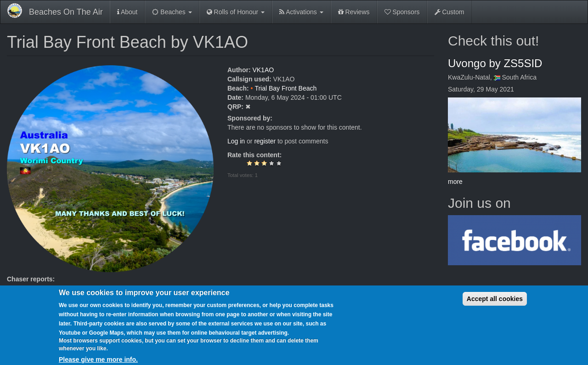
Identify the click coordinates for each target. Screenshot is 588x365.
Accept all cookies (495, 305)
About (127, 12)
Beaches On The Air (66, 12)
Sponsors (402, 12)
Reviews (354, 12)
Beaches (172, 12)
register (265, 141)
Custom (449, 12)
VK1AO (263, 70)
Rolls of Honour (236, 12)
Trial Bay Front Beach (286, 88)
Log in (236, 141)
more (455, 182)
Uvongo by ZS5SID (495, 63)
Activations (301, 12)
